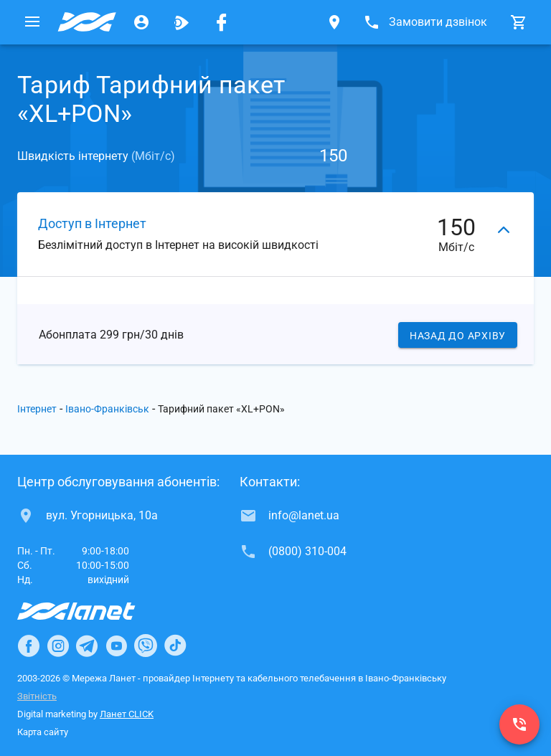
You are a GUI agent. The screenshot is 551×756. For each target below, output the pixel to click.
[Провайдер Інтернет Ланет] (93, 611)
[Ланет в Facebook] (29, 646)
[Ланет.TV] (182, 22)
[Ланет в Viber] (146, 646)
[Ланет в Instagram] (58, 646)
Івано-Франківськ (107, 409)
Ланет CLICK (127, 714)
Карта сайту (43, 732)
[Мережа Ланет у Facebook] (222, 22)
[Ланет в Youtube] (116, 646)
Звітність (37, 696)
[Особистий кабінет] (141, 22)
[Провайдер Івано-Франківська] (87, 22)
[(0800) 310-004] (519, 724)
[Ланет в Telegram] (87, 646)
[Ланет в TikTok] (175, 646)
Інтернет (37, 409)
